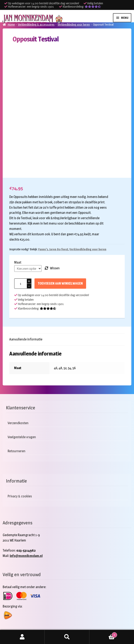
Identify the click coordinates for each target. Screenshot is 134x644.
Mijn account (22, 637)
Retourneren (17, 451)
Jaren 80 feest (59, 249)
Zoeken (67, 637)
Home (11, 24)
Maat (18, 262)
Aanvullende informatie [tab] (26, 339)
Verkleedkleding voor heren (74, 24)
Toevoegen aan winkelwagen (60, 283)
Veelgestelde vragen (22, 437)
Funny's (43, 249)
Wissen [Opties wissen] (55, 268)
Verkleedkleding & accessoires (36, 24)
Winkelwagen (103, 634)
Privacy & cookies (20, 496)
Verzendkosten (18, 423)
